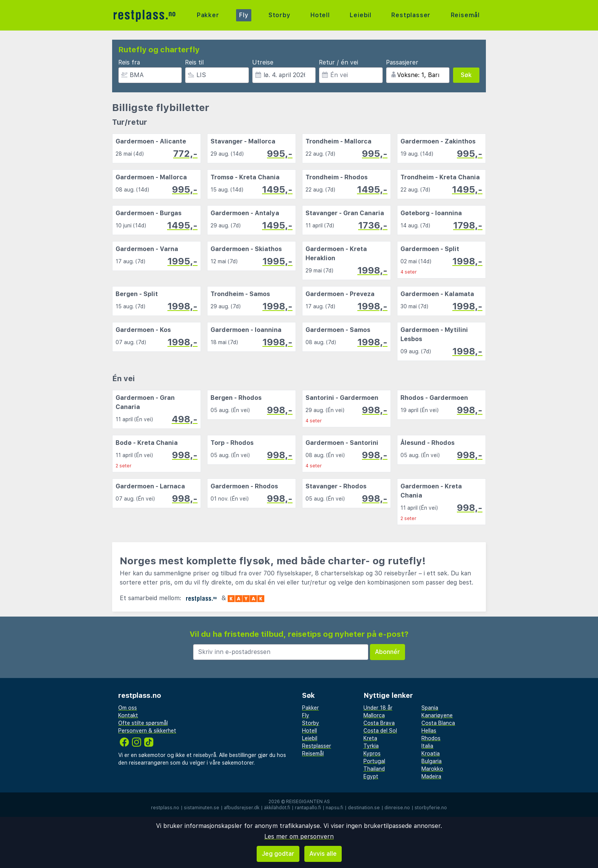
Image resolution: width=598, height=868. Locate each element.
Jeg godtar (278, 854)
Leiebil (361, 15)
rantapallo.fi (308, 808)
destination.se (364, 808)
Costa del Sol (380, 731)
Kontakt (128, 715)
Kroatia (431, 754)
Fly (244, 15)
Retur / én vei (338, 62)
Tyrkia (371, 746)
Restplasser (411, 15)
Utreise (263, 62)
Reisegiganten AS (308, 802)
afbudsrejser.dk (242, 808)
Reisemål (465, 15)
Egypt (371, 776)
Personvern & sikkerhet (147, 731)
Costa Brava (379, 723)
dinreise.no (397, 808)
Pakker (208, 15)
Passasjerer (402, 62)
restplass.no (165, 808)
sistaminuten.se (202, 808)
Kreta (370, 738)
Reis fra (129, 62)
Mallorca (374, 715)
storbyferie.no (431, 808)
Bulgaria (432, 761)
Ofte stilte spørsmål (143, 723)
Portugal (374, 761)
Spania (430, 708)
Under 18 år (378, 708)
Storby (280, 15)
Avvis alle (323, 854)
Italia (427, 746)
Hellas (429, 731)
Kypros (372, 754)
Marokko (432, 769)
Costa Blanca (438, 723)
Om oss (128, 708)
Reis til (194, 62)
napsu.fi (334, 808)
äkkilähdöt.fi (277, 808)
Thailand (374, 769)
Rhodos (431, 738)
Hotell (320, 15)
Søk (466, 75)
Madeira (431, 776)
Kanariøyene (437, 715)
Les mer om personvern (299, 837)
